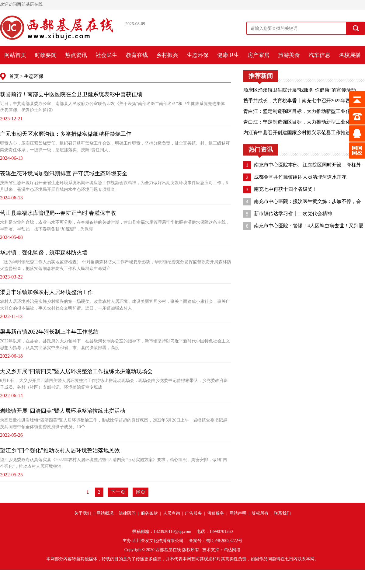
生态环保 (198, 55)
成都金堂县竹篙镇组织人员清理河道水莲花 (300, 177)
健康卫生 (228, 55)
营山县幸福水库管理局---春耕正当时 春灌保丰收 (58, 213)
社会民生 (106, 55)
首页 (14, 76)
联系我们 (282, 513)
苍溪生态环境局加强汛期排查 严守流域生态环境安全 (64, 173)
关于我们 (83, 513)
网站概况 (105, 513)
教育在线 (137, 55)
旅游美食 (289, 55)
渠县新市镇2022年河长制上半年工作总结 (49, 332)
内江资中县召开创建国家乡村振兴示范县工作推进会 (299, 133)
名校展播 (350, 55)
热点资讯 (76, 55)
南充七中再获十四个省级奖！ (286, 189)
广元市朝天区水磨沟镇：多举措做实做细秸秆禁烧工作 (66, 134)
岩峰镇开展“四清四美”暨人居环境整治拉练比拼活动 (63, 411)
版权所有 (260, 513)
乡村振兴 (167, 55)
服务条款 (149, 513)
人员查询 (172, 513)
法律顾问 (127, 513)
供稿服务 (216, 513)
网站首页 (15, 55)
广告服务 (193, 513)
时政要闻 (46, 55)
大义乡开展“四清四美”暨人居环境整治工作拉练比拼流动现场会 (76, 371)
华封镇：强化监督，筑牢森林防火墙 (44, 253)
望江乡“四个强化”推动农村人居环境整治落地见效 (60, 450)
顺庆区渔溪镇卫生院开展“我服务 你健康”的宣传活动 (300, 90)
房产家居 (259, 55)
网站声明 (238, 513)
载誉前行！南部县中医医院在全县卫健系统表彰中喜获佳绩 (71, 94)
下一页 (118, 492)
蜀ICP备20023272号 (224, 541)
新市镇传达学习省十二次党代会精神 (293, 213)
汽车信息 (319, 55)
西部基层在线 (168, 550)
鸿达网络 (232, 550)
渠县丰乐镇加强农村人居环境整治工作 (47, 292)
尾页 (141, 492)
